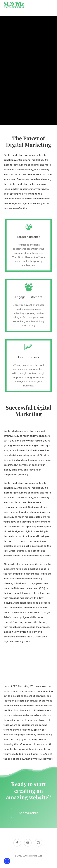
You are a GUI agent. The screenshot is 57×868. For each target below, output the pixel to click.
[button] (52, 5)
